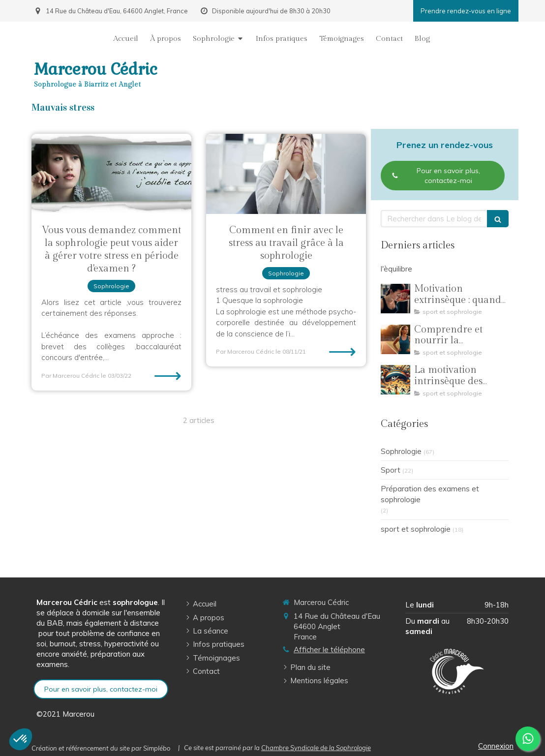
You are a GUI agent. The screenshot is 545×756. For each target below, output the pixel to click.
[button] (21, 739)
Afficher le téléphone (329, 650)
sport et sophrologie (416, 529)
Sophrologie (401, 451)
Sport (391, 470)
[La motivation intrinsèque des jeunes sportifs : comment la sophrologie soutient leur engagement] (395, 380)
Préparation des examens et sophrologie (430, 494)
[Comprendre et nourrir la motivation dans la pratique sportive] (395, 339)
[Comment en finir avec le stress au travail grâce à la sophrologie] (286, 174)
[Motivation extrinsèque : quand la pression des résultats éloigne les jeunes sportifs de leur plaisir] (395, 299)
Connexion (496, 746)
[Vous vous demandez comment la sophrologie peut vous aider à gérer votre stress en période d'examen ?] (111, 174)
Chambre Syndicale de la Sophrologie (316, 748)
